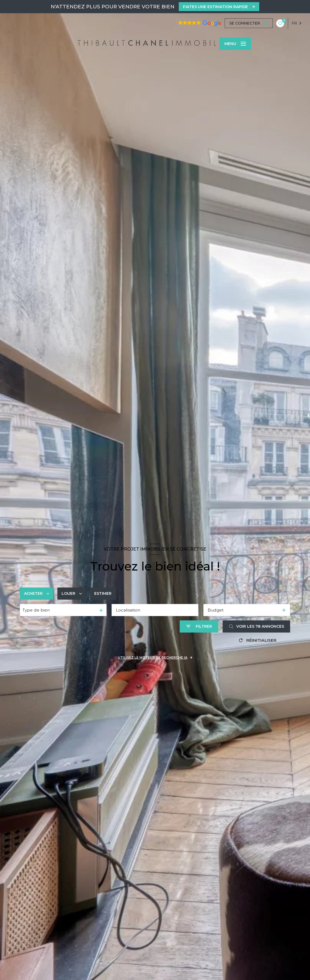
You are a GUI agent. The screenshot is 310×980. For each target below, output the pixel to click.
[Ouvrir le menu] (235, 44)
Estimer (103, 593)
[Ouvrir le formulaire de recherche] (199, 626)
